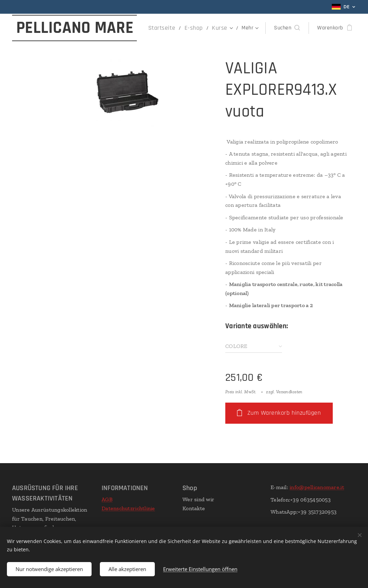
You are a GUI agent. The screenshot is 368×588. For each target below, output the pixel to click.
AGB (107, 499)
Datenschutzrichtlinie (128, 508)
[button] (287, 28)
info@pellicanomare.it (317, 487)
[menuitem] (169, 28)
